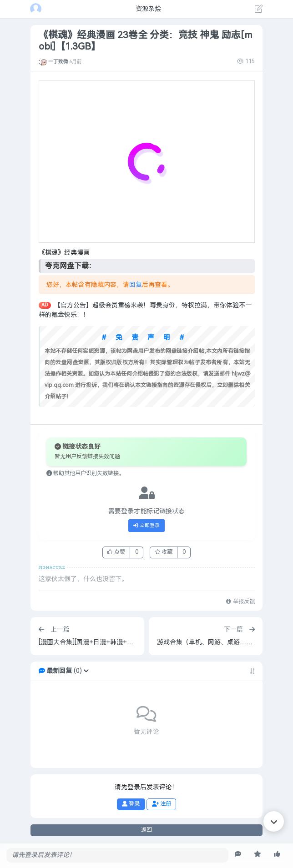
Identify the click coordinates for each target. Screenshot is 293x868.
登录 (131, 804)
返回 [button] (146, 830)
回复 (136, 285)
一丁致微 (58, 61)
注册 (162, 804)
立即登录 (146, 526)
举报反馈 (240, 602)
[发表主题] (259, 10)
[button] (86, 671)
